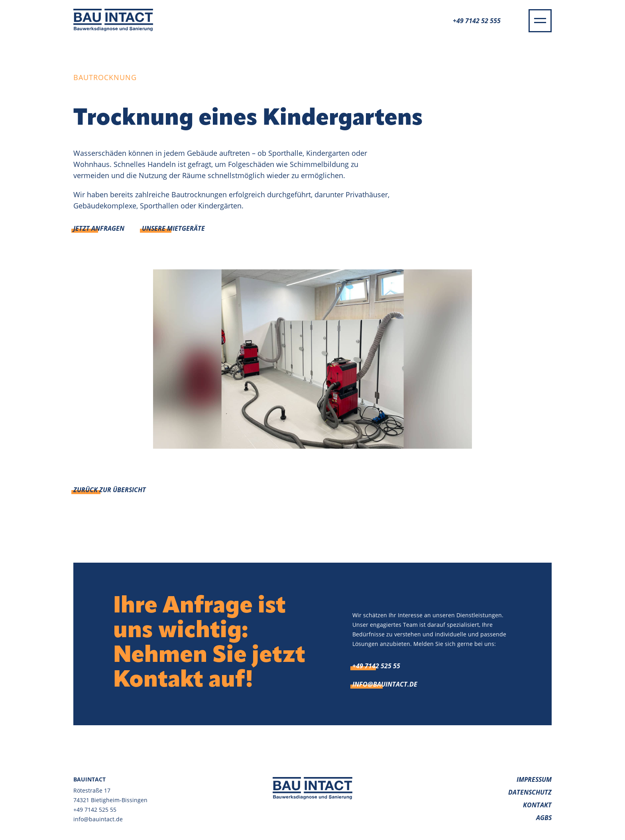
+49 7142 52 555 (477, 21)
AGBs (544, 818)
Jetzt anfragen (99, 228)
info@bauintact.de (385, 684)
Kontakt (537, 805)
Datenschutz (530, 792)
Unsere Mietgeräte (173, 228)
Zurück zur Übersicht (110, 490)
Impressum (534, 779)
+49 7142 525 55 (376, 666)
